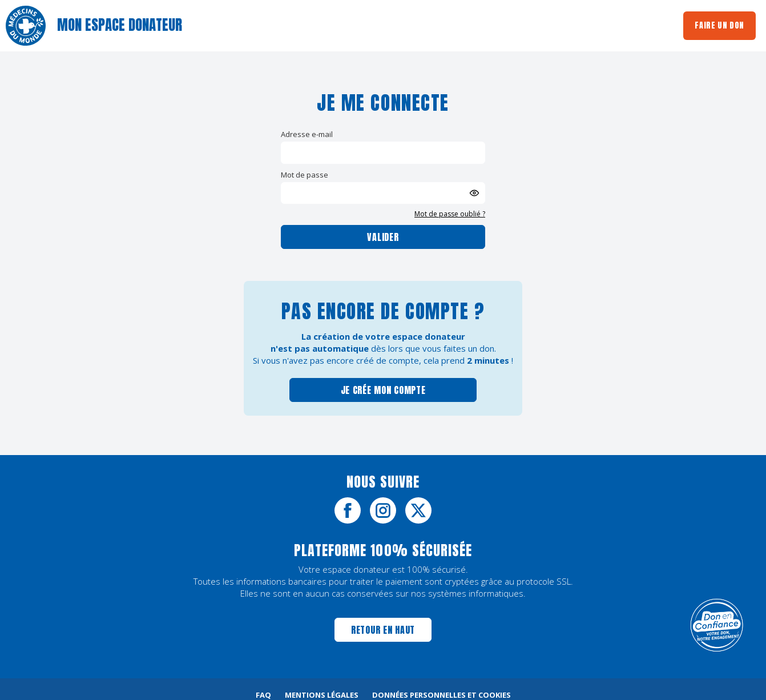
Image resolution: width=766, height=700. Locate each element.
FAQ (263, 695)
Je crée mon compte (383, 390)
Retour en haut (383, 630)
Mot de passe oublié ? (450, 214)
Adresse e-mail (307, 134)
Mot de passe (305, 175)
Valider (383, 237)
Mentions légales (322, 695)
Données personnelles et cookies (442, 695)
